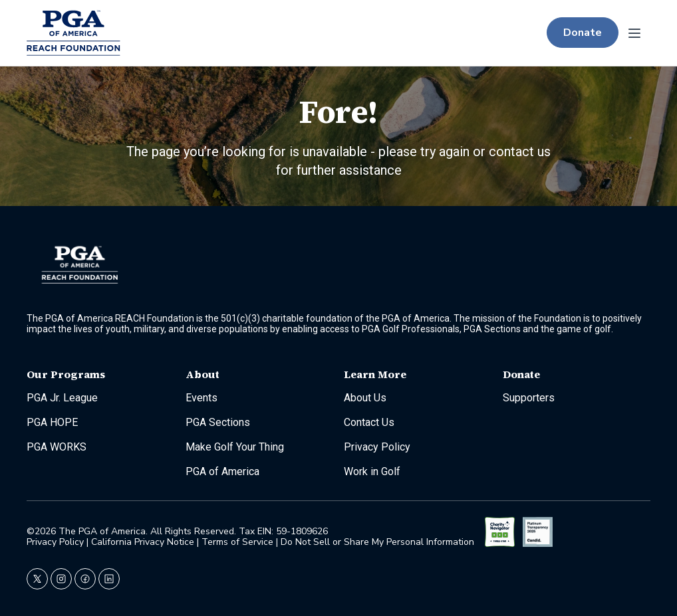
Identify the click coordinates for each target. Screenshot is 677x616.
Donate (583, 33)
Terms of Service (237, 542)
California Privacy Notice (143, 542)
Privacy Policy (57, 542)
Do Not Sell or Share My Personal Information (377, 542)
